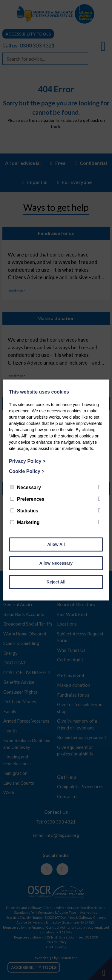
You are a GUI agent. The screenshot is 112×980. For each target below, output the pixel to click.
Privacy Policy (27, 461)
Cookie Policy (27, 471)
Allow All (56, 544)
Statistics (24, 511)
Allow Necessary (56, 563)
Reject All (56, 582)
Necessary (26, 487)
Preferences (27, 499)
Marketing (25, 522)
